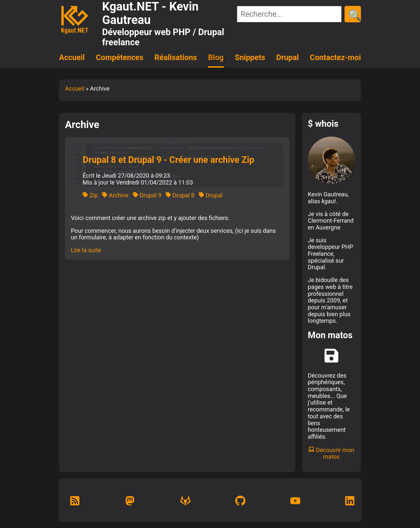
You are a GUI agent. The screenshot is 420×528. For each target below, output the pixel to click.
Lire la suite (86, 250)
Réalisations (176, 57)
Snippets (250, 57)
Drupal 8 (180, 195)
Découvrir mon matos (331, 453)
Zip (90, 195)
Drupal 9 (147, 195)
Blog (216, 57)
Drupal (288, 57)
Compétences (120, 57)
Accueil (72, 57)
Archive (115, 195)
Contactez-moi (335, 57)
